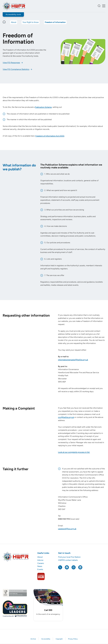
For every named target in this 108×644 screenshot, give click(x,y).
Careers (41, 563)
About (14, 22)
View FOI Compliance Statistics (16, 69)
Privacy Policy (73, 639)
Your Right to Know (31, 22)
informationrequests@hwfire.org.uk (73, 360)
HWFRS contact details (68, 560)
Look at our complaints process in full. (74, 452)
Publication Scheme (43, 107)
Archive (33, 639)
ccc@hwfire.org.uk (66, 417)
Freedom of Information (55, 22)
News (40, 566)
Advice (40, 560)
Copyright (59, 639)
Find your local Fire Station (69, 557)
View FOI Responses (11, 63)
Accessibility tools (13, 14)
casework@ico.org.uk (67, 529)
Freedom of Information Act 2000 (50, 136)
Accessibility (46, 639)
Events (40, 569)
